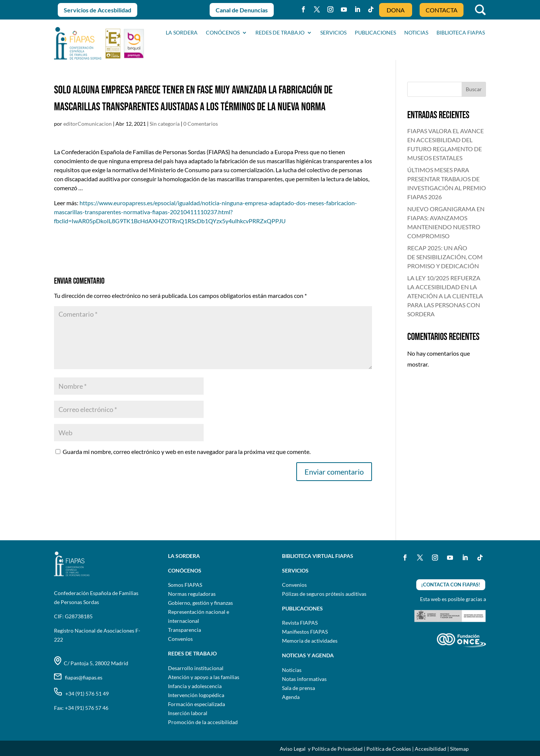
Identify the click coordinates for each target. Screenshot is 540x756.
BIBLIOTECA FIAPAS (461, 33)
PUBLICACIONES (375, 33)
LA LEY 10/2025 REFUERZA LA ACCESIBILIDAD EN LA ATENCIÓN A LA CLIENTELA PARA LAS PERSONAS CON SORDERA (445, 296)
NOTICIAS (416, 33)
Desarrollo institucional (196, 668)
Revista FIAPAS (300, 623)
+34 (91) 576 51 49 (81, 694)
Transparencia (184, 630)
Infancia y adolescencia (195, 686)
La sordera (182, 33)
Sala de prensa (298, 688)
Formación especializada (196, 704)
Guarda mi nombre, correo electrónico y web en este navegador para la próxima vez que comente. (187, 452)
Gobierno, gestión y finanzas (200, 603)
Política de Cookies (389, 749)
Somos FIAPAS (185, 585)
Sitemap (459, 749)
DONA (396, 10)
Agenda (291, 697)
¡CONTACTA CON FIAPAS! (451, 585)
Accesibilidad (430, 749)
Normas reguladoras (192, 594)
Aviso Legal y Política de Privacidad (321, 749)
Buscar (474, 89)
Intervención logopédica (196, 695)
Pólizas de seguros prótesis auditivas (324, 594)
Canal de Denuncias (242, 10)
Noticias (292, 670)
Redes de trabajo (280, 33)
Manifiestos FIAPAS (305, 632)
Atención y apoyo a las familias (204, 677)
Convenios (180, 639)
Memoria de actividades (310, 641)
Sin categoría (165, 124)
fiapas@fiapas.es (78, 677)
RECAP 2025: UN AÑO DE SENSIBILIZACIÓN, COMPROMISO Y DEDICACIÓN (445, 257)
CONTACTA (442, 10)
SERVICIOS (333, 33)
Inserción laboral (188, 713)
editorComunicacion (88, 124)
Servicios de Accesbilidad (97, 10)
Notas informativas (304, 679)
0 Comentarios (201, 124)
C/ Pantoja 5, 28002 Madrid (91, 663)
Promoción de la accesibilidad (203, 722)
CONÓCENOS (223, 33)
